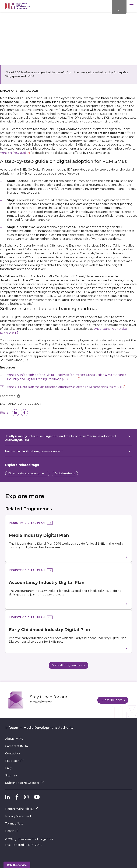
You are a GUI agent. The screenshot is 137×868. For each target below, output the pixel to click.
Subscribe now (113, 700)
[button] (16, 413)
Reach (12, 831)
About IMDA (14, 739)
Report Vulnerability (22, 809)
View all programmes (68, 665)
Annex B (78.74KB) (13, 153)
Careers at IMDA (17, 746)
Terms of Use (14, 824)
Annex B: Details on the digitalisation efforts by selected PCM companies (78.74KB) (64, 387)
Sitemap (11, 775)
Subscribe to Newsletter (24, 783)
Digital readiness (65, 473)
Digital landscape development (27, 473)
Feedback (14, 761)
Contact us (13, 753)
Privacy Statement (18, 816)
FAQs (9, 768)
